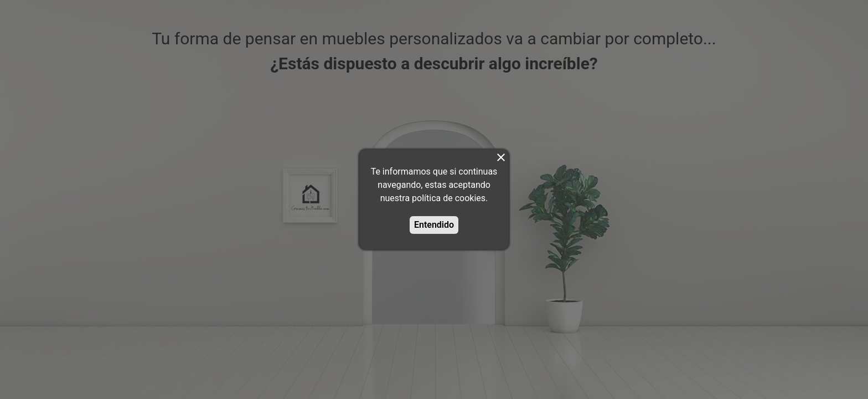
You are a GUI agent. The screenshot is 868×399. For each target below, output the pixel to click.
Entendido (434, 225)
